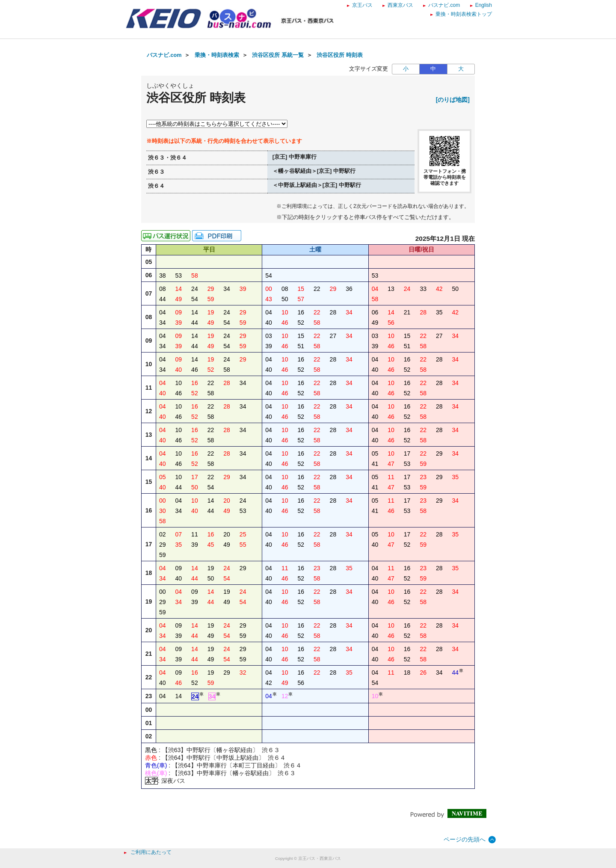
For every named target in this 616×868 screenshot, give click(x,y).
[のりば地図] (453, 100)
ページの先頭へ (465, 839)
